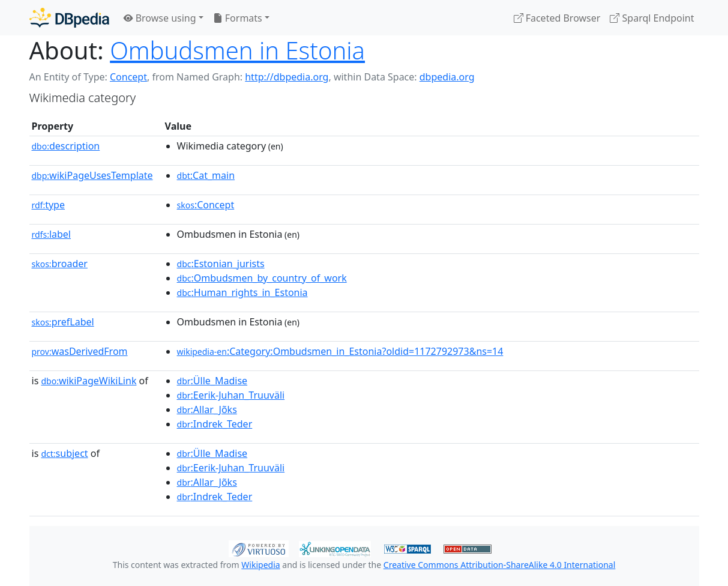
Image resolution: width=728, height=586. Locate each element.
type (49, 205)
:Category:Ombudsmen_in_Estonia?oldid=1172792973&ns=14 (340, 351)
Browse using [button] (160, 18)
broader (60, 264)
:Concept (206, 205)
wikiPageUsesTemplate (92, 175)
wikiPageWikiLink (89, 381)
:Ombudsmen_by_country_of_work (262, 278)
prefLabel (63, 322)
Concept (128, 77)
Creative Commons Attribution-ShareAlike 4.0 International (499, 565)
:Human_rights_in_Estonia (242, 292)
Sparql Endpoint (652, 18)
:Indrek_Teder (215, 424)
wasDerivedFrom (80, 351)
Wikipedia (260, 565)
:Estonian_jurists (221, 264)
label (52, 234)
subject (64, 453)
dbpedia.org (447, 77)
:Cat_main (206, 175)
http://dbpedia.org (287, 77)
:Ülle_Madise (212, 381)
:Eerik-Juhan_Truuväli (231, 395)
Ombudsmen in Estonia (237, 50)
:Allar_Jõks (207, 409)
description (66, 146)
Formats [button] (238, 18)
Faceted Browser (557, 18)
